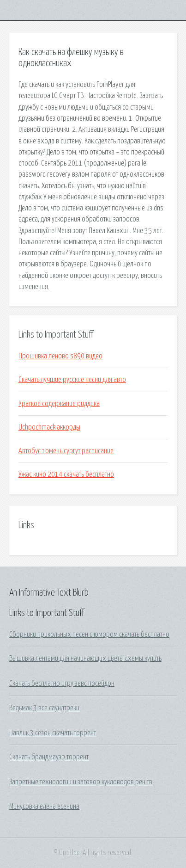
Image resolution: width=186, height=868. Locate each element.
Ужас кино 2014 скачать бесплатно (66, 474)
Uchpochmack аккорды (49, 427)
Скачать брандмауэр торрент (49, 757)
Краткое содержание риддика (59, 404)
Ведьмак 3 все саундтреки (44, 708)
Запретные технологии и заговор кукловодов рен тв (81, 782)
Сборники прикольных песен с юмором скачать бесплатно (89, 634)
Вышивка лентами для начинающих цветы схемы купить (85, 659)
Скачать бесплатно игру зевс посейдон (62, 683)
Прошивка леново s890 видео (60, 356)
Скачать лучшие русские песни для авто (72, 380)
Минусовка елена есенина (44, 806)
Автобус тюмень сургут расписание (66, 451)
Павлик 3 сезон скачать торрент (53, 733)
